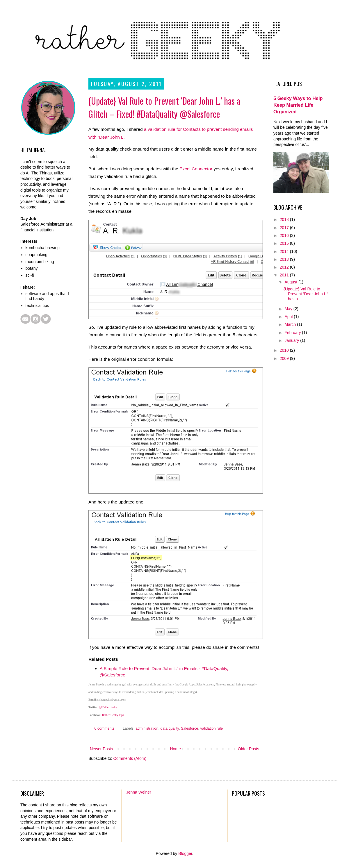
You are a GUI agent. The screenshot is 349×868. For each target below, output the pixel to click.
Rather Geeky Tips (113, 715)
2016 (285, 235)
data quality (169, 728)
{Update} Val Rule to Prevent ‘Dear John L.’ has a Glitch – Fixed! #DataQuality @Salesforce (164, 107)
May (289, 309)
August (291, 282)
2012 (285, 267)
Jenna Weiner (139, 792)
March (291, 324)
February (293, 333)
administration (147, 728)
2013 (285, 259)
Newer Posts (101, 749)
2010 (285, 350)
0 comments (105, 728)
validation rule (211, 728)
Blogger (185, 853)
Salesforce (190, 728)
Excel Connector (196, 169)
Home (175, 749)
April (289, 317)
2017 (285, 228)
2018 (285, 219)
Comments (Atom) (130, 758)
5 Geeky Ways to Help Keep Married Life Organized (298, 105)
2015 (285, 243)
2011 (285, 275)
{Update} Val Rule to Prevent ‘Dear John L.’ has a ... (306, 294)
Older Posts (249, 749)
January (292, 340)
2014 (285, 251)
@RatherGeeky (108, 707)
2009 (285, 358)
